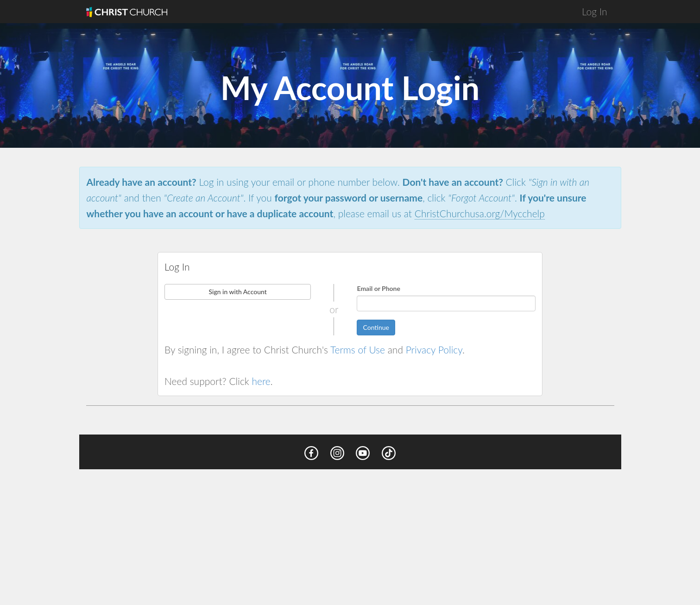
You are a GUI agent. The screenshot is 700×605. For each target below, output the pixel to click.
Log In (595, 11)
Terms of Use (358, 350)
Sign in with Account (237, 292)
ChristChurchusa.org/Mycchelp (480, 213)
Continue (376, 327)
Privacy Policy (434, 350)
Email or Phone (378, 288)
